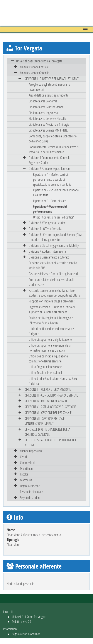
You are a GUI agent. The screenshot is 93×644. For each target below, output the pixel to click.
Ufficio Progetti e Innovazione (45, 367)
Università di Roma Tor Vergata (29, 617)
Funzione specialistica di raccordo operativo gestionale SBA (53, 265)
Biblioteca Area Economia (43, 101)
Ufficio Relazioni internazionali (46, 373)
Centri (23, 457)
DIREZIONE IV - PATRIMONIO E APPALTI (46, 401)
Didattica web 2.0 (22, 621)
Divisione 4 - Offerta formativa (46, 229)
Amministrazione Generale (35, 73)
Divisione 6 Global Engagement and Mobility (54, 245)
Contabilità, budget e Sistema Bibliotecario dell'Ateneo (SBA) (53, 138)
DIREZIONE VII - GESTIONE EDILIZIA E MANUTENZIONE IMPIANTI (44, 421)
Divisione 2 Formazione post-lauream (50, 168)
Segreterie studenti (31, 498)
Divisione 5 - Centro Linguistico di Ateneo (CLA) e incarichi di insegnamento (55, 237)
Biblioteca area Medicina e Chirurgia (49, 124)
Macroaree (26, 480)
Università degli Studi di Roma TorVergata (39, 61)
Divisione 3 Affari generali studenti (48, 223)
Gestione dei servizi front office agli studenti (53, 274)
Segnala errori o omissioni (27, 634)
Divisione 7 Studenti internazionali (48, 251)
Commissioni (27, 463)
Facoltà (24, 474)
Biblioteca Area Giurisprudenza (46, 107)
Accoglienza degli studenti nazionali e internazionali (49, 87)
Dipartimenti (27, 468)
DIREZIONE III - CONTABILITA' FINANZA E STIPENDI (52, 395)
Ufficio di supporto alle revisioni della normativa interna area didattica (50, 348)
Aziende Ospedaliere (31, 451)
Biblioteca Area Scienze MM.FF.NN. (48, 130)
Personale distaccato (32, 492)
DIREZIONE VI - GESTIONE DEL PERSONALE (48, 413)
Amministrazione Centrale (34, 67)
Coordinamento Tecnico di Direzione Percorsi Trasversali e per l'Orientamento (54, 149)
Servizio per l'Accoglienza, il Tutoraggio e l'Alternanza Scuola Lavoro (51, 320)
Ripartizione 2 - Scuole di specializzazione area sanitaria (56, 192)
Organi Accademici (30, 486)
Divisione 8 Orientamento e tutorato (49, 257)
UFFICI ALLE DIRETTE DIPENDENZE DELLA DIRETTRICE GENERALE (47, 432)
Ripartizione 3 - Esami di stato (50, 201)
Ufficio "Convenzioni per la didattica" (54, 217)
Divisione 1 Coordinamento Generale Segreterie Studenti (49, 160)
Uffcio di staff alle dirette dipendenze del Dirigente (52, 331)
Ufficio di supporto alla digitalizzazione (50, 339)
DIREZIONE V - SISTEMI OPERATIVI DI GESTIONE (50, 407)
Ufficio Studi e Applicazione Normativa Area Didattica (53, 381)
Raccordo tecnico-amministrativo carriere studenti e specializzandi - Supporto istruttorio (55, 293)
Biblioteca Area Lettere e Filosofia (47, 118)
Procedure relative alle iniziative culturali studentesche (51, 282)
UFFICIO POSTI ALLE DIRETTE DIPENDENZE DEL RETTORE (50, 442)
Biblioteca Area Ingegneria (43, 113)
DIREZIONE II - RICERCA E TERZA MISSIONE (48, 389)
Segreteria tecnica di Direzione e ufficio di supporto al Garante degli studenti (52, 309)
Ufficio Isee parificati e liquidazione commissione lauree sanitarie (48, 359)
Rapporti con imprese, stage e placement (52, 301)
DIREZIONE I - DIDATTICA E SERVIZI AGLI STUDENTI (52, 79)
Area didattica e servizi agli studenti (48, 95)
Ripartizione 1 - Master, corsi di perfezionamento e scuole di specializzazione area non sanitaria (52, 179)
